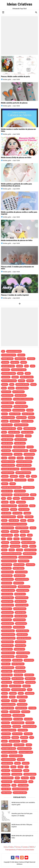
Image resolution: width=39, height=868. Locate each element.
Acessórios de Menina (14, 351)
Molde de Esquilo (7, 612)
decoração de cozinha (24, 465)
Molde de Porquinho (8, 638)
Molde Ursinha (7, 682)
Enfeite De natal (7, 491)
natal (30, 690)
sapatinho (5, 767)
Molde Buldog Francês (9, 561)
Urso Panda (6, 785)
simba (20, 767)
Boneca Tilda (6, 410)
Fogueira (27, 513)
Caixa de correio (14, 432)
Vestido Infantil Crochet (20, 789)
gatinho (31, 520)
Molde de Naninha (22, 631)
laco (4, 539)
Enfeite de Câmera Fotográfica (11, 487)
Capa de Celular (20, 443)
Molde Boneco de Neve (9, 557)
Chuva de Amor (7, 454)
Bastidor (22, 381)
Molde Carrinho (19, 565)
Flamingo (5, 509)
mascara (5, 546)
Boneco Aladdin (15, 414)
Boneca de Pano (21, 395)
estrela (33, 495)
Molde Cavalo (6, 568)
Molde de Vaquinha (23, 653)
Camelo (28, 436)
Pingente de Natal (8, 708)
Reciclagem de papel (24, 749)
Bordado (5, 421)
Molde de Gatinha (19, 620)
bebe (12, 384)
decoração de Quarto (28, 469)
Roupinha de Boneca (8, 759)
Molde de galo (7, 620)
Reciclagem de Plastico (9, 752)
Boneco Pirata (21, 417)
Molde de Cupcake (22, 605)
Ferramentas (21, 502)
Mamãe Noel (15, 542)
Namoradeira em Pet (19, 690)
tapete (26, 771)
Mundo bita (6, 690)
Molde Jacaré (17, 660)
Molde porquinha (20, 671)
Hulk (16, 535)
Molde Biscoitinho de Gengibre (11, 554)
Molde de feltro (20, 612)
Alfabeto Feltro (20, 359)
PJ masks (32, 708)
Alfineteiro (31, 359)
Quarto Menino (19, 745)
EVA (4, 498)
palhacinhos (30, 693)
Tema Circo (6, 774)
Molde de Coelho (7, 601)
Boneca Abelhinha (22, 388)
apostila (20, 366)
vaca (14, 785)
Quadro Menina (14, 741)
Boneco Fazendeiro (8, 417)
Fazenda (5, 502)
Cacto (4, 432)
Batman (5, 384)
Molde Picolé (20, 668)
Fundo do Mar (14, 520)
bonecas (30, 410)
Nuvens (5, 693)
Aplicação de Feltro (8, 366)
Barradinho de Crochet (9, 381)
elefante (5, 484)
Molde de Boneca (7, 579)
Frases (20, 517)
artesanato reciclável (9, 373)
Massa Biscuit (15, 546)
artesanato (6, 370)
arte (26, 366)
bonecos (32, 417)
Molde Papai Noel (18, 664)
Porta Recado (23, 730)
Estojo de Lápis (7, 495)
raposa (29, 745)
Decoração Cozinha (8, 462)
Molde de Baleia (20, 576)
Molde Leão (6, 664)
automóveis (6, 377)
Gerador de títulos (8, 528)
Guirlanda (5, 532)
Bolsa (4, 388)
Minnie (4, 550)
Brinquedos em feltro (9, 429)
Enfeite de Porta (20, 491)
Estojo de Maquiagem (21, 495)
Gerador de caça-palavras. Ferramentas (14, 524)
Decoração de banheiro (24, 462)
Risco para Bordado (16, 756)
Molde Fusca (6, 660)
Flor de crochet (24, 509)
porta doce (28, 719)
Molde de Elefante (20, 609)
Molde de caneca (24, 587)
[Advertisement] (19, 35)
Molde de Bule (19, 583)
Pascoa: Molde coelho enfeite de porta (15, 77)
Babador (15, 377)
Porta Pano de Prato (29, 726)
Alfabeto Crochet (7, 359)
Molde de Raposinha (24, 638)
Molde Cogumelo (30, 550)
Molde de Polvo (22, 634)
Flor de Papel (17, 513)
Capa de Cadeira (7, 440)
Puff (32, 737)
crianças (12, 458)
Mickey (25, 546)
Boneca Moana (7, 406)
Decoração (29, 458)
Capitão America (19, 447)
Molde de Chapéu (8, 598)
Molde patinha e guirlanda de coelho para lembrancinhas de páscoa (16, 185)
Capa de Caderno (21, 440)
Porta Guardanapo (18, 723)
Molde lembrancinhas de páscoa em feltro (17, 240)
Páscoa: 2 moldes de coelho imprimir (15, 295)
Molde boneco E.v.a (25, 557)
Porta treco (28, 734)
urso (31, 782)
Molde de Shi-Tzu (7, 645)
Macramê (5, 542)
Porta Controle (7, 719)
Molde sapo (6, 679)
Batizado (30, 381)
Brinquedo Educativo (21, 425)
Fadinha (16, 498)
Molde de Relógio (7, 642)
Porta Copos (18, 719)
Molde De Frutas (7, 616)
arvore (28, 373)
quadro (4, 741)
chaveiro (33, 451)
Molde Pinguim (7, 671)
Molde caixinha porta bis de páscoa (14, 103)
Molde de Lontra (19, 627)
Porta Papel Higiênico (9, 730)
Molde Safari (29, 675)
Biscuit (33, 384)
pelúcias (22, 701)
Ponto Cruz (26, 712)
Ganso (23, 520)
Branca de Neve (7, 425)
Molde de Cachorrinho (9, 587)
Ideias (23, 535)
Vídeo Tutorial (6, 793)
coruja (4, 458)
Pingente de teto (21, 708)
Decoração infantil (8, 473)
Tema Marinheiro (7, 778)
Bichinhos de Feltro (22, 384)
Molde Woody (30, 682)
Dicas (22, 476)
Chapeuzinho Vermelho (20, 451)
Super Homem (17, 771)
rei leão (4, 756)
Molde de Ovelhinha (8, 634)
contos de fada (29, 454)
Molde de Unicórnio (8, 653)
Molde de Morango (8, 631)
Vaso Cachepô (23, 785)
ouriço (21, 693)
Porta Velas (6, 737)
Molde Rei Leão (7, 675)
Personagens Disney (8, 704)
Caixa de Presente (8, 436)
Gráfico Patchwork (22, 528)
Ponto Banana (15, 712)
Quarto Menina (7, 745)
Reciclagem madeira (26, 752)
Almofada (5, 362)
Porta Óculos (6, 726)
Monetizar (27, 686)
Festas (32, 506)
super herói (6, 771)
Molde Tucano (30, 679)
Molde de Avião (7, 576)
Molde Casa (30, 565)
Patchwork (6, 701)
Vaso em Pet (6, 789)
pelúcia (14, 701)
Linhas (16, 539)
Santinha (26, 763)
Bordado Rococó (27, 421)
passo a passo (22, 697)
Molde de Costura (8, 605)
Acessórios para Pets (9, 355)
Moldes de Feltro (15, 686)
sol (27, 767)
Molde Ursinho (19, 682)
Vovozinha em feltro (20, 793)
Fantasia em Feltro (28, 498)
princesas (24, 737)
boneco (5, 414)
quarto (24, 741)
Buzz (20, 429)
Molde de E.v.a (7, 609)
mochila (19, 550)
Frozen (4, 520)
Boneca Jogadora (8, 403)
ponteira (5, 712)
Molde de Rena (20, 642)
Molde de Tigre (20, 645)
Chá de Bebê (6, 451)
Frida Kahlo (29, 517)
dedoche (5, 476)
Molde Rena (18, 675)
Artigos (20, 373)
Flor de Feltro (6, 513)
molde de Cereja (7, 594)
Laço (10, 539)
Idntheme (19, 864)
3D (3, 351)
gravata (33, 528)
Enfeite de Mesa (29, 487)
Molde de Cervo (20, 594)
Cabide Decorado (30, 429)
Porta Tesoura (17, 734)
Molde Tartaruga (18, 679)
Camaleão (19, 436)
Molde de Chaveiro (22, 598)
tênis (17, 778)
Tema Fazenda (17, 774)
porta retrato (6, 734)
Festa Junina (23, 506)
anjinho (24, 362)
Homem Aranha (7, 535)
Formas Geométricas (9, 517)
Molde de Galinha (7, 572)
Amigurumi (15, 362)
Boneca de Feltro (7, 395)
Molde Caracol (7, 565)
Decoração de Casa (8, 465)
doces (34, 476)
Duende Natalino (20, 480)
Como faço (18, 454)
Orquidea (13, 693)
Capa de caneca (7, 443)
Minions (33, 546)
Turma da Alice (7, 782)
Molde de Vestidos (8, 657)
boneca (11, 388)
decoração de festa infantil (10, 469)
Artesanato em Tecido (19, 370)
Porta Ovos (17, 726)
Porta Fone (6, 723)
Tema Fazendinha (30, 774)
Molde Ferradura (22, 657)
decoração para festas (23, 473)
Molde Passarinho (8, 668)
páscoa (12, 697)
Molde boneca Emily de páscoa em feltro (16, 158)
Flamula (14, 509)
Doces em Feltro (7, 480)
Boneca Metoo (21, 403)
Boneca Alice (6, 392)
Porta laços (30, 723)
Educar (31, 480)
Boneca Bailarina (18, 392)
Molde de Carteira (23, 590)
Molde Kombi (29, 660)
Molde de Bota (7, 583)
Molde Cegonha (19, 568)
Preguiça (15, 737)
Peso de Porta (22, 704)
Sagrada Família (7, 763)
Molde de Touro (7, 649)
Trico (32, 778)
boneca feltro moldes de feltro (23, 399)
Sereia (13, 767)
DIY (28, 476)
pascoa (4, 697)
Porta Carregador (19, 715)
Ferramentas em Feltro (9, 506)
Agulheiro (21, 355)
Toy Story (25, 778)
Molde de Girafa (21, 623)
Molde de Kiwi (6, 627)
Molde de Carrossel (8, 590)
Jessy (30, 535)
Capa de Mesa (7, 447)
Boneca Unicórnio (19, 410)
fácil (9, 498)
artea (33, 366)
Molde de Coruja (21, 601)
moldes (5, 686)
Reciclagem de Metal (9, 749)
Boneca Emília (7, 399)
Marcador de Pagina (28, 542)
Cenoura (30, 447)
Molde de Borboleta (22, 579)
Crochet (20, 458)
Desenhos (14, 476)
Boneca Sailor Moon (21, 406)
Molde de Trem (19, 649)
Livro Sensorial (26, 539)
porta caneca (6, 715)
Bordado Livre (15, 421)
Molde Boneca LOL (30, 554)
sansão (17, 763)
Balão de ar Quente (27, 377)
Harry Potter (25, 532)
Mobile (12, 550)
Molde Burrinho (24, 561)
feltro (12, 502)
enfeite (13, 484)
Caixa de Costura (27, 432)
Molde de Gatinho (8, 623)
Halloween (15, 532)
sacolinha (21, 759)
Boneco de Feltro (28, 414)
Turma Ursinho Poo (20, 782)
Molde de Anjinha (21, 572)
